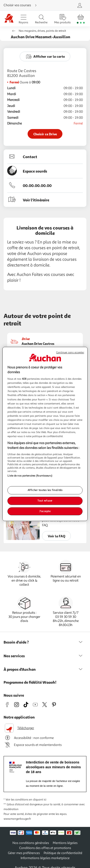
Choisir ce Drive (45, 134)
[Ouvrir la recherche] (41, 19)
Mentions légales (65, 843)
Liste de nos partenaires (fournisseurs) (30, 476)
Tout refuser (45, 501)
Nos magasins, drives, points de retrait (42, 31)
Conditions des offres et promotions (45, 848)
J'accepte (45, 511)
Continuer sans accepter (70, 352)
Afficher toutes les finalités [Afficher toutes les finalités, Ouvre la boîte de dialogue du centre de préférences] (45, 490)
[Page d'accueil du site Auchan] (9, 19)
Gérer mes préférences (24, 853)
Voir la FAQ (57, 536)
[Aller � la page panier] (81, 19)
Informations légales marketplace (45, 858)
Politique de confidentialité (63, 853)
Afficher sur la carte (49, 56)
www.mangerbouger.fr (17, 819)
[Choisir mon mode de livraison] (30, 5)
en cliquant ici (38, 800)
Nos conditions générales (31, 843)
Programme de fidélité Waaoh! (30, 682)
